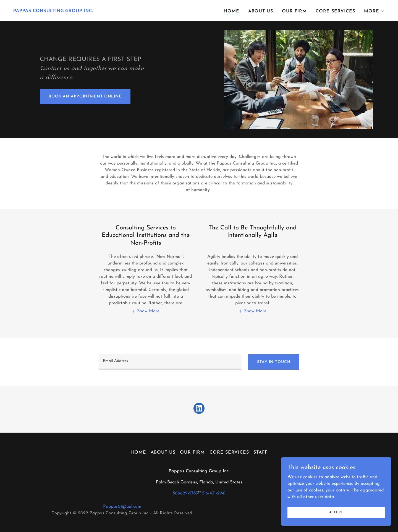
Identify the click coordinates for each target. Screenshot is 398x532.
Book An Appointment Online (85, 96)
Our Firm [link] (294, 11)
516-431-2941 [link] (214, 493)
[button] (374, 11)
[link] (104, 11)
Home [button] (138, 452)
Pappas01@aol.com (122, 507)
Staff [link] (260, 452)
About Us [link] (261, 11)
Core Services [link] (335, 11)
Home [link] (231, 11)
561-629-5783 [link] (185, 493)
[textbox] (170, 362)
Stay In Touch (274, 362)
